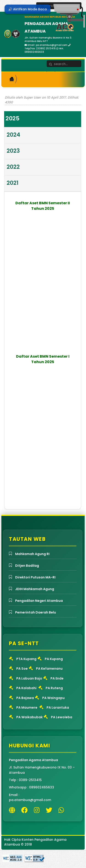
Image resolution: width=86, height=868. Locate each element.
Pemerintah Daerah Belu (36, 612)
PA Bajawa (25, 698)
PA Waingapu (53, 698)
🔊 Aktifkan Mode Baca (28, 9)
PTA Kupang (26, 659)
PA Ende (57, 678)
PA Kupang (54, 659)
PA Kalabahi (26, 688)
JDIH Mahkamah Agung (35, 589)
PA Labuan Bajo (29, 678)
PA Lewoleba (62, 717)
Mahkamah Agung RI (32, 554)
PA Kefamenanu (49, 669)
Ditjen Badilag (27, 566)
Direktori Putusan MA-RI (35, 577)
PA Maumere (27, 708)
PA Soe (22, 669)
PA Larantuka (58, 708)
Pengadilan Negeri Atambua (39, 601)
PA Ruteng (54, 688)
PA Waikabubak (29, 717)
